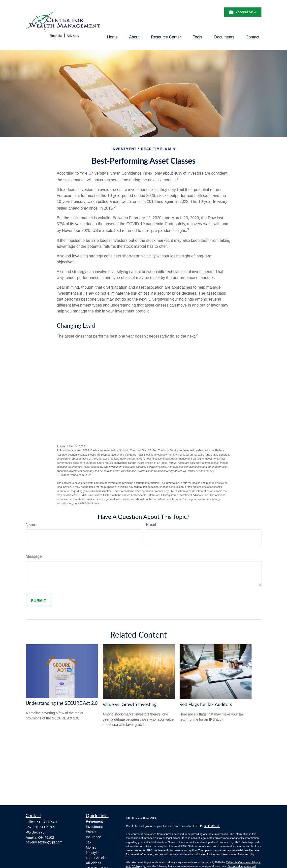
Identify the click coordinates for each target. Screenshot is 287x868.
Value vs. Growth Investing (130, 704)
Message (34, 556)
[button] (112, 37)
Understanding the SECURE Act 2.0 (62, 703)
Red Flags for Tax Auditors (206, 704)
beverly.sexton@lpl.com (44, 842)
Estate (91, 832)
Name (31, 525)
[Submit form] (39, 601)
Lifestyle (92, 853)
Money (91, 847)
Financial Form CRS (144, 818)
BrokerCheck (212, 826)
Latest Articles (97, 858)
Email (151, 525)
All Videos (94, 863)
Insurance (93, 837)
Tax (89, 842)
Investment (94, 827)
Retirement (94, 821)
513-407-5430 (48, 822)
